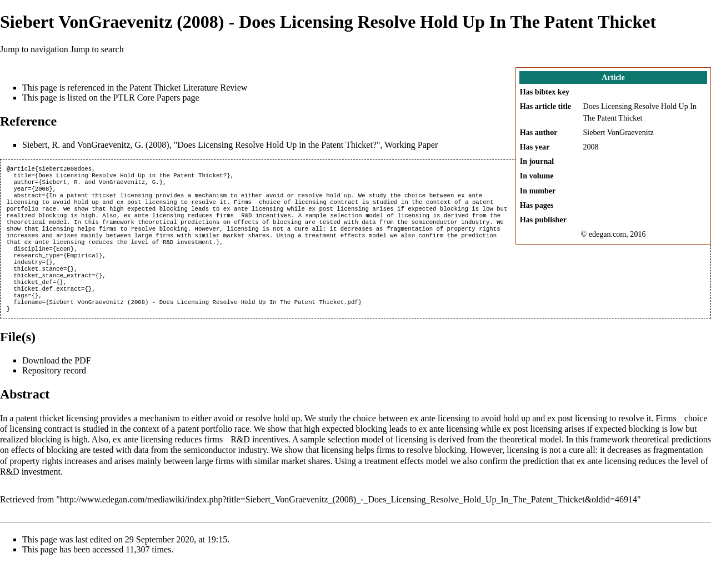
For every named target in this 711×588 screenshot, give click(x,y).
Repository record (54, 395)
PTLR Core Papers (147, 98)
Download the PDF (57, 385)
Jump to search (97, 49)
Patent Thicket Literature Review (189, 88)
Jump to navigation (34, 49)
